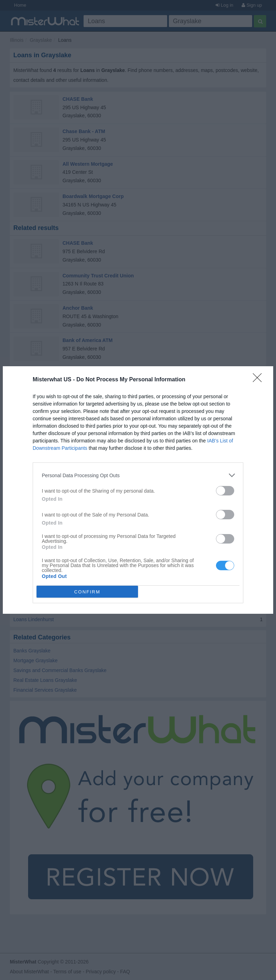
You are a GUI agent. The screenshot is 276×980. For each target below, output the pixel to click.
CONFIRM (87, 592)
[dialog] (138, 490)
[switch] (225, 491)
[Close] (259, 380)
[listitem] (138, 475)
